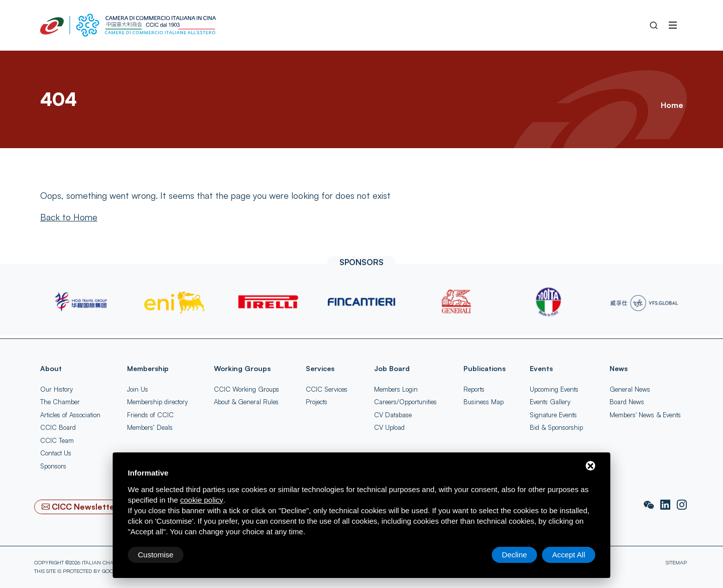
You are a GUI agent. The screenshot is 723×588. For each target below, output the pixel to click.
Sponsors (53, 466)
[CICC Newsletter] (80, 507)
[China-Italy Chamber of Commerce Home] (128, 25)
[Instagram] (682, 505)
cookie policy (202, 500)
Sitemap (676, 562)
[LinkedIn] (667, 505)
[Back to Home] (69, 217)
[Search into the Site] (654, 25)
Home (672, 105)
